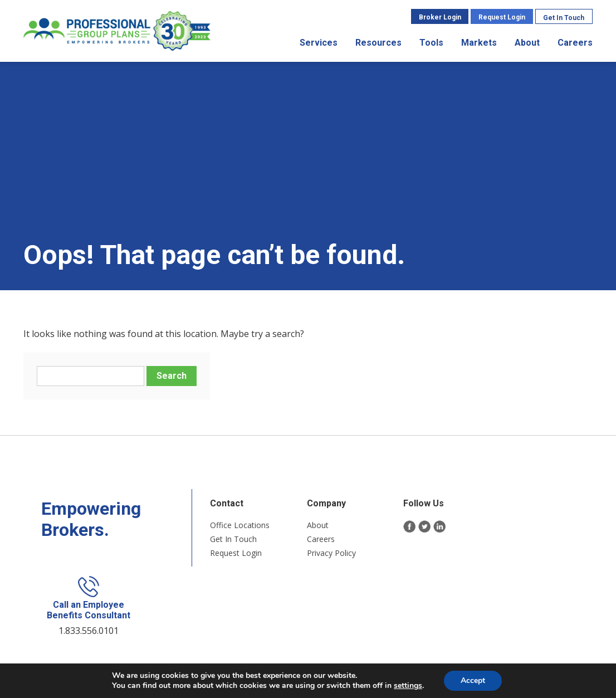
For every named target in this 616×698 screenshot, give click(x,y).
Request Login (502, 17)
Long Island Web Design (430, 648)
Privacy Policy (322, 555)
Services (319, 43)
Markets (480, 43)
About (528, 43)
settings (407, 686)
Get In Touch (564, 18)
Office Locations (230, 527)
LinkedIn (430, 529)
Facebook (401, 529)
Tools (432, 43)
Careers (576, 43)
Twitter (416, 529)
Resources (379, 43)
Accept (473, 680)
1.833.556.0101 (533, 555)
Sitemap (304, 648)
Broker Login (441, 17)
